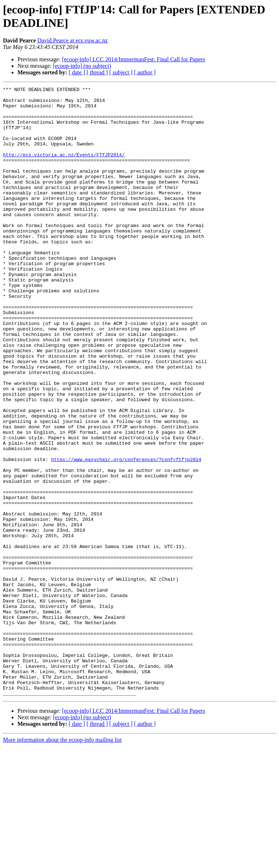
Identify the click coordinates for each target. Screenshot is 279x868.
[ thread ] (97, 72)
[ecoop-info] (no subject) (82, 66)
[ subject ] (121, 72)
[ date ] (77, 72)
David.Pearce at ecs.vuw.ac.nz (73, 40)
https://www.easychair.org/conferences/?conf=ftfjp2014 (126, 534)
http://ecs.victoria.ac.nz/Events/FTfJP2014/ (64, 169)
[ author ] (145, 72)
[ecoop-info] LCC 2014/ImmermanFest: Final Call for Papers (134, 59)
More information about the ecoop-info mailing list (62, 862)
